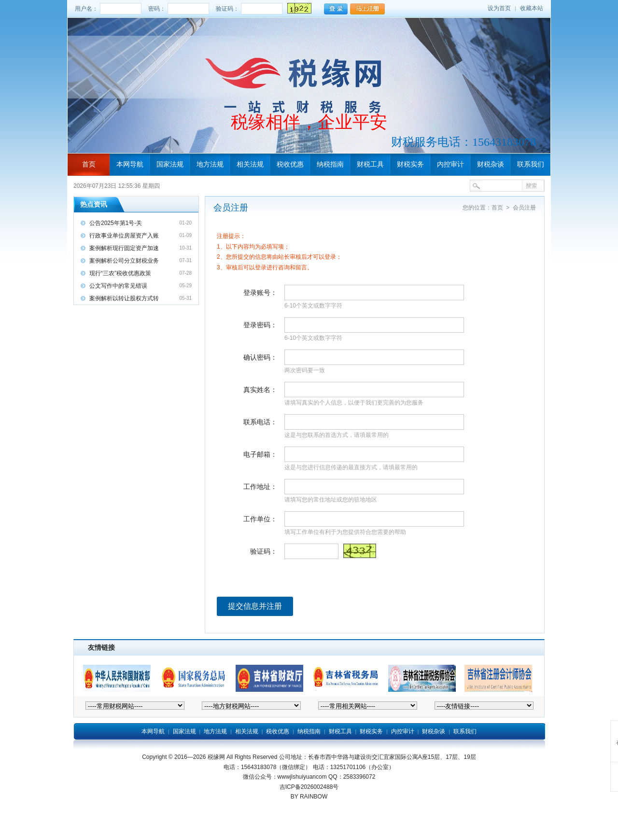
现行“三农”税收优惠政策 (120, 273)
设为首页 (499, 8)
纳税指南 (330, 164)
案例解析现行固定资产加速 (124, 248)
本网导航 (130, 164)
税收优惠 (290, 164)
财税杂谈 (491, 164)
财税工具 (370, 164)
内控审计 (450, 164)
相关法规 (250, 164)
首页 (89, 164)
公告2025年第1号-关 (116, 223)
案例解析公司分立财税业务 (124, 261)
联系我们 (531, 164)
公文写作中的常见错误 (118, 286)
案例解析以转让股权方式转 (124, 298)
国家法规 (170, 164)
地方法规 (210, 164)
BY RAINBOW (309, 797)
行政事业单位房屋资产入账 (124, 236)
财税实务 (410, 164)
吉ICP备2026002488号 (309, 787)
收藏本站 (532, 8)
